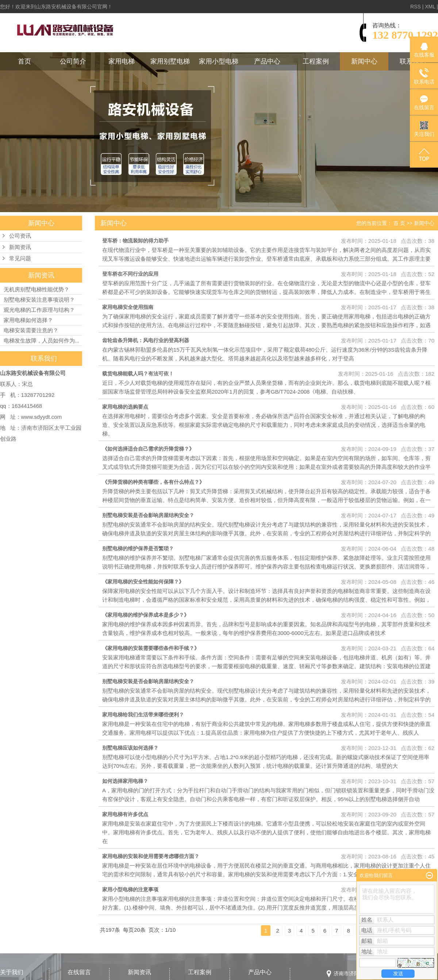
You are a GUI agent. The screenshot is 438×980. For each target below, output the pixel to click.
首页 (24, 61)
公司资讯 (20, 236)
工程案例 (316, 61)
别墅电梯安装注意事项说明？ (39, 300)
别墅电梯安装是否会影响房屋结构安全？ (148, 515)
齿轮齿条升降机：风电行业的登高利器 (146, 340)
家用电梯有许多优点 (125, 814)
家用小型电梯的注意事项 (130, 889)
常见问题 (20, 259)
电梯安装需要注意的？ (31, 330)
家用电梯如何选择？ (28, 320)
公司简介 (73, 61)
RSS (416, 7)
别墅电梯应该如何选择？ (130, 748)
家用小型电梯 (219, 61)
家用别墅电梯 (170, 61)
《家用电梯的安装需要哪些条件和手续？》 (151, 648)
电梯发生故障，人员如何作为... (42, 340)
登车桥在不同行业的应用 (130, 274)
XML (430, 7)
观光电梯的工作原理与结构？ (39, 310)
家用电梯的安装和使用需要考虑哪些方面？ (151, 856)
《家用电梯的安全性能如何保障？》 (143, 582)
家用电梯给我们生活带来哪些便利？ (143, 715)
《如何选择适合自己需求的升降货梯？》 (148, 449)
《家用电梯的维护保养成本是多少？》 (146, 615)
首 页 (399, 223)
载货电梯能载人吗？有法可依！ (138, 374)
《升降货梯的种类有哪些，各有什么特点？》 (153, 482)
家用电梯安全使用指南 (128, 307)
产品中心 (267, 61)
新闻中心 (364, 61)
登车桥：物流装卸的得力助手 (135, 241)
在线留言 (79, 972)
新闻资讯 (20, 247)
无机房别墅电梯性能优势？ (36, 289)
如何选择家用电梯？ (125, 781)
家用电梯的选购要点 (125, 407)
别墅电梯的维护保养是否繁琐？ (138, 548)
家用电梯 (122, 61)
